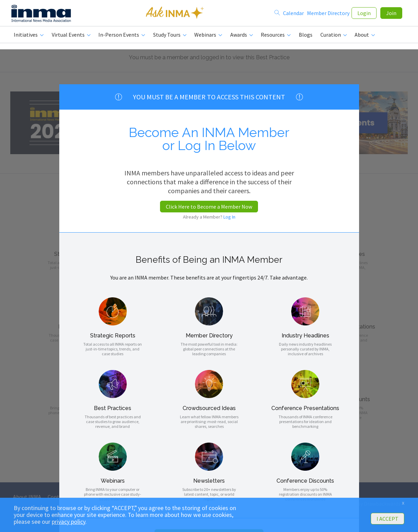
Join (391, 14)
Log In (229, 217)
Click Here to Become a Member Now (209, 207)
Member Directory (328, 14)
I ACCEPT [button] (388, 519)
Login (364, 14)
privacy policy (69, 522)
